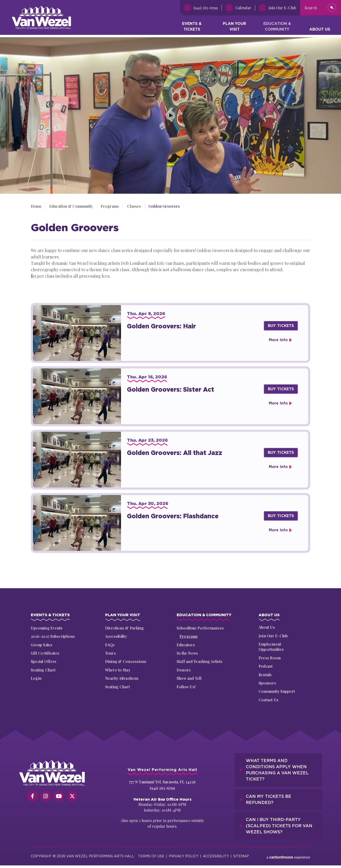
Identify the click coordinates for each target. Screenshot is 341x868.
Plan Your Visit (234, 27)
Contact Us (269, 700)
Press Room (270, 659)
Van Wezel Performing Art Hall (38, 8)
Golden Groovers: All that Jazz (175, 453)
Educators (186, 645)
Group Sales (42, 645)
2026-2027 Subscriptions (53, 636)
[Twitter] (72, 797)
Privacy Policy (184, 854)
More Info (278, 340)
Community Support (277, 692)
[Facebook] (32, 797)
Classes (133, 206)
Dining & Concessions (126, 662)
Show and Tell (189, 678)
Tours (110, 653)
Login (36, 678)
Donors (184, 670)
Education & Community (277, 27)
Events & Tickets (192, 27)
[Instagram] (46, 797)
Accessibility (116, 636)
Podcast (266, 667)
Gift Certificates (45, 653)
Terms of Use (151, 854)
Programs (110, 206)
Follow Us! (186, 687)
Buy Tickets (281, 326)
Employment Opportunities (271, 647)
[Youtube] (59, 797)
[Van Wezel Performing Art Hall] (52, 774)
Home (36, 206)
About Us (320, 30)
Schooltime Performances (200, 628)
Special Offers (44, 662)
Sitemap (241, 854)
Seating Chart (43, 670)
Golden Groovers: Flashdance (173, 516)
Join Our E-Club (273, 636)
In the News (187, 653)
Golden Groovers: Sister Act (170, 389)
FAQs (110, 645)
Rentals (265, 675)
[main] (170, 310)
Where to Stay (118, 670)
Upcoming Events (47, 628)
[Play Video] (170, 115)
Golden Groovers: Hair (161, 326)
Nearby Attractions (122, 678)
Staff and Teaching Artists (200, 662)
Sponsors (267, 684)
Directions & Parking (125, 628)
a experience (288, 854)
